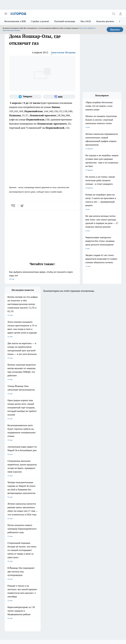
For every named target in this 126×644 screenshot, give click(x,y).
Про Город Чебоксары (13, 508)
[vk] (13, 206)
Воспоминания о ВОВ (15, 21)
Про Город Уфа (58, 515)
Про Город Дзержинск (37, 519)
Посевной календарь (65, 21)
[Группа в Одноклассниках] (86, 513)
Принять (115, 30)
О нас (7, 538)
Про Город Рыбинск (36, 515)
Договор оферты (11, 532)
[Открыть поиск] (114, 14)
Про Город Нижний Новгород (16, 519)
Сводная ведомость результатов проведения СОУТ (64, 541)
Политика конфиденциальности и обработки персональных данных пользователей (37, 599)
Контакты (33, 538)
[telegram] (23, 206)
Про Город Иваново (36, 512)
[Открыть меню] (6, 14)
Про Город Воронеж (12, 512)
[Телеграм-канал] (25, 97)
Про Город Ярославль (61, 508)
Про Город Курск (11, 515)
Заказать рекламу (105, 21)
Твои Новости (57, 512)
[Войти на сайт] (120, 14)
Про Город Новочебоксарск (39, 508)
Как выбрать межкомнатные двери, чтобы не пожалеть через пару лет (42, 276)
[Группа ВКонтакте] (79, 513)
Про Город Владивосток (61, 519)
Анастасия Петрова (63, 52)
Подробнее (20, 595)
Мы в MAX (86, 21)
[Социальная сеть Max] (59, 97)
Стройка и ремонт (40, 21)
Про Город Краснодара (14, 522)
